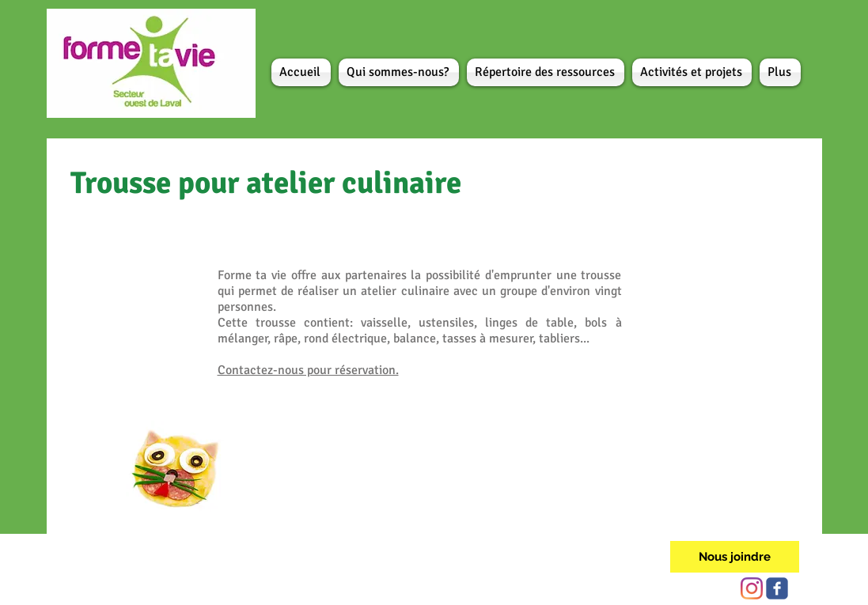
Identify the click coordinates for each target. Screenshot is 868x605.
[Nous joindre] (735, 557)
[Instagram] (752, 588)
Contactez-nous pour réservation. (308, 370)
